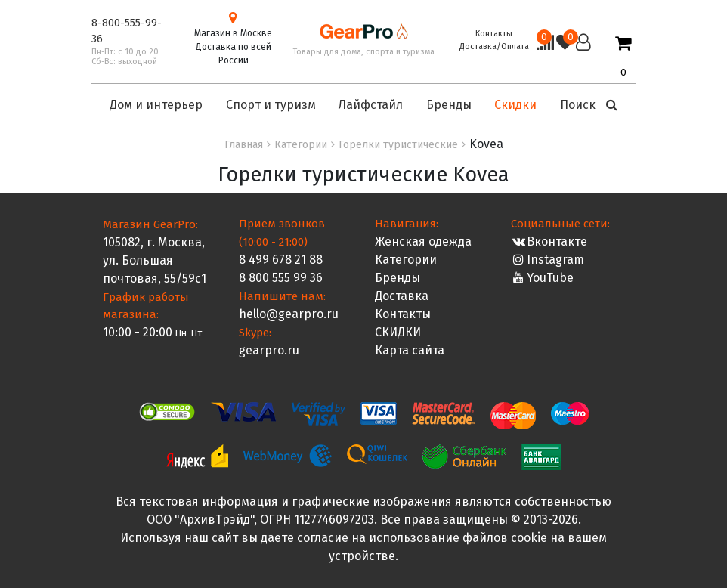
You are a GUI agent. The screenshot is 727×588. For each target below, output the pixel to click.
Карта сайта (410, 350)
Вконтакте (549, 241)
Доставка (402, 296)
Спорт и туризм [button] (271, 105)
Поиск (589, 105)
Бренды (398, 278)
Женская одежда (423, 241)
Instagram (548, 260)
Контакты (494, 34)
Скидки (515, 105)
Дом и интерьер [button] (156, 105)
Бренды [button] (449, 105)
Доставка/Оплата (494, 46)
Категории (406, 260)
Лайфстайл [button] (371, 105)
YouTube (542, 278)
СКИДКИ (398, 332)
